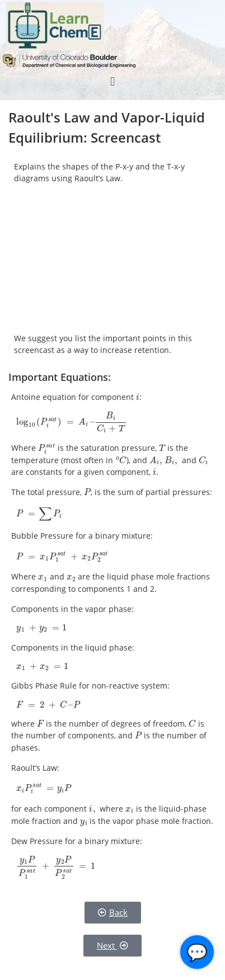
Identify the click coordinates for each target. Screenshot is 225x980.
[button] (112, 81)
